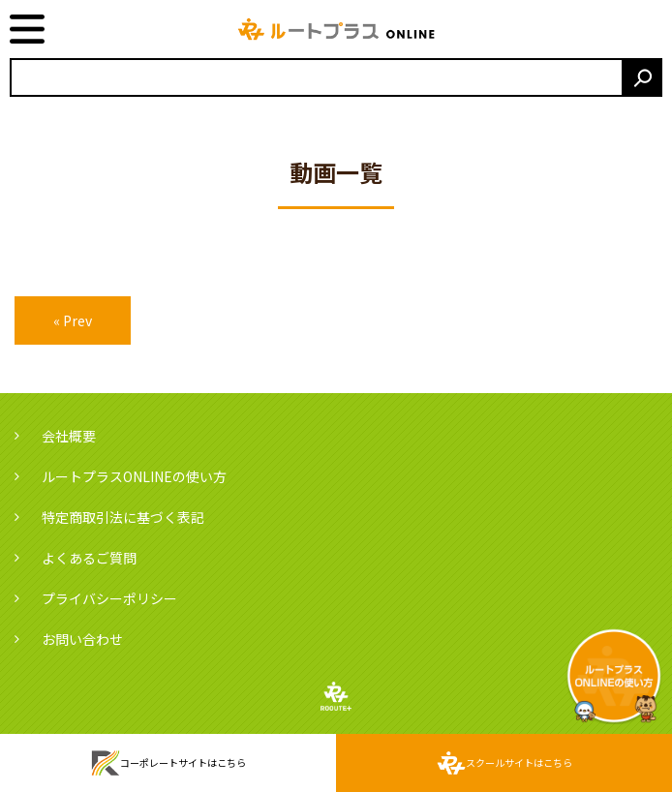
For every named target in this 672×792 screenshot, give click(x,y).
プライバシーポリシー (109, 598)
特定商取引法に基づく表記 (123, 517)
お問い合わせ (82, 639)
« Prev (73, 320)
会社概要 (69, 436)
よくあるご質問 (89, 558)
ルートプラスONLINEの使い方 (134, 476)
